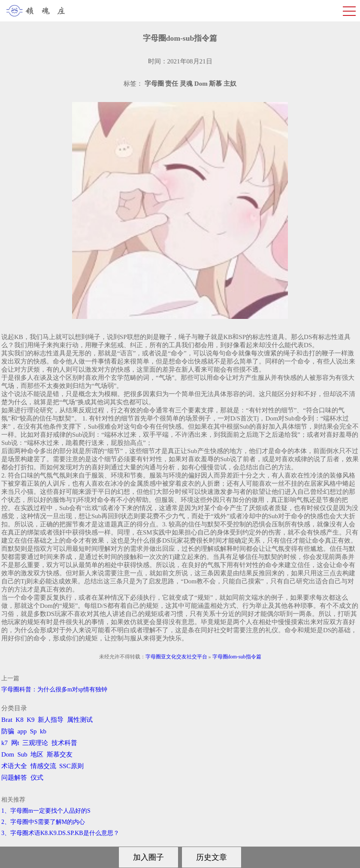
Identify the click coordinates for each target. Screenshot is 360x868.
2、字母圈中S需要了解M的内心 (43, 822)
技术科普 (64, 743)
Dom (8, 754)
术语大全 (14, 766)
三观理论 (35, 743)
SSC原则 (71, 766)
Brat (7, 720)
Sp (33, 731)
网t (15, 743)
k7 (5, 743)
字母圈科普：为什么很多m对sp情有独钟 (54, 689)
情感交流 (43, 766)
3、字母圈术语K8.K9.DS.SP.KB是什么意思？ (60, 833)
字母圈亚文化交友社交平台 (176, 657)
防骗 (8, 731)
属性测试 (80, 720)
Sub (23, 754)
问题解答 (14, 778)
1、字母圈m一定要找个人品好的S (46, 811)
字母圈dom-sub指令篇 (237, 657)
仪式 (37, 778)
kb (43, 731)
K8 (19, 720)
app (22, 731)
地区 (37, 754)
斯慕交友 (60, 754)
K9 (30, 720)
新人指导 (51, 720)
